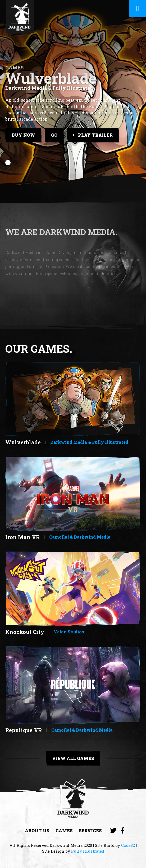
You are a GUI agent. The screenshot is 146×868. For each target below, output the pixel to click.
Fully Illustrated (88, 851)
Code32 (128, 845)
